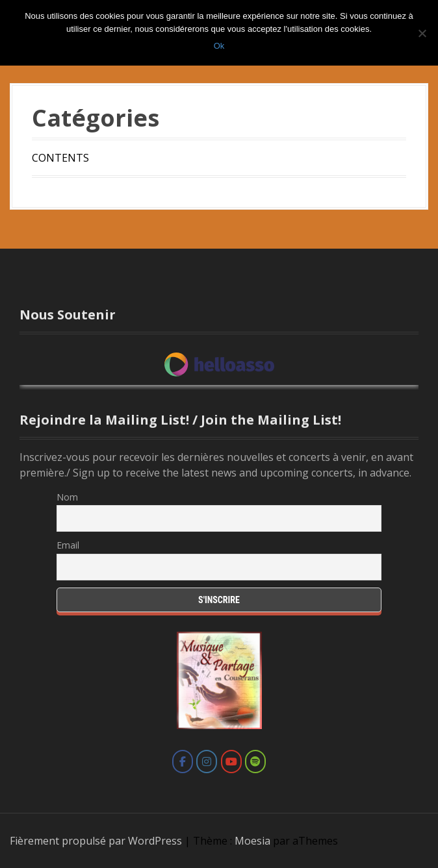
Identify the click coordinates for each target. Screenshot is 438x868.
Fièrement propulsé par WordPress (96, 841)
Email (68, 545)
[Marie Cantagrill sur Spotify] (255, 762)
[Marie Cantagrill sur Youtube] (231, 762)
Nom (67, 497)
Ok (219, 46)
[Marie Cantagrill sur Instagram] (207, 762)
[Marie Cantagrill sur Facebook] (183, 762)
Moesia (252, 841)
